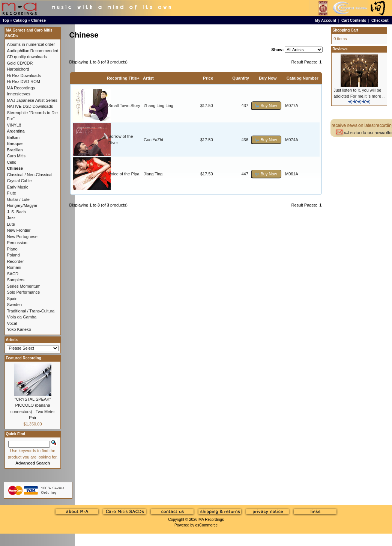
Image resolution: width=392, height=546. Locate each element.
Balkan (13, 137)
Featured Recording (23, 358)
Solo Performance (23, 292)
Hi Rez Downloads (24, 75)
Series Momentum (23, 286)
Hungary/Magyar (22, 205)
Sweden (14, 305)
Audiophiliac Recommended (32, 51)
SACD (13, 274)
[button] (266, 106)
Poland (13, 255)
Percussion (17, 243)
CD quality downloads (27, 57)
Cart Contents (354, 20)
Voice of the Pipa (124, 174)
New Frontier (19, 230)
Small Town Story (124, 106)
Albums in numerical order (31, 44)
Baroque (15, 143)
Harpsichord (18, 69)
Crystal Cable (19, 181)
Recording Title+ (123, 78)
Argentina (16, 131)
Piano (12, 249)
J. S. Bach (16, 212)
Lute (11, 224)
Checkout (380, 20)
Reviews (340, 49)
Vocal (12, 323)
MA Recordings (211, 520)
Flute (11, 193)
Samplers (15, 280)
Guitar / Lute (18, 199)
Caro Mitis (16, 156)
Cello (11, 162)
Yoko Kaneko (19, 329)
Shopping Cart (345, 30)
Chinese (38, 20)
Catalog (20, 20)
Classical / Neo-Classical (29, 175)
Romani (14, 267)
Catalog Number (303, 78)
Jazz (11, 218)
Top (6, 20)
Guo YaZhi (153, 140)
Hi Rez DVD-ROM (23, 81)
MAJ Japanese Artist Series (32, 100)
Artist (148, 78)
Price (208, 78)
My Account (326, 20)
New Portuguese (22, 237)
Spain (12, 299)
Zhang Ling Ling (158, 106)
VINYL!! (14, 125)
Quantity (241, 78)
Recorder (15, 261)
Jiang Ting (153, 174)
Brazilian (15, 150)
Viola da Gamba (22, 317)
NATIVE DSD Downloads (30, 106)
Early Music (17, 187)
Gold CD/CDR (20, 63)
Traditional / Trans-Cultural (31, 311)
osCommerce (207, 525)
